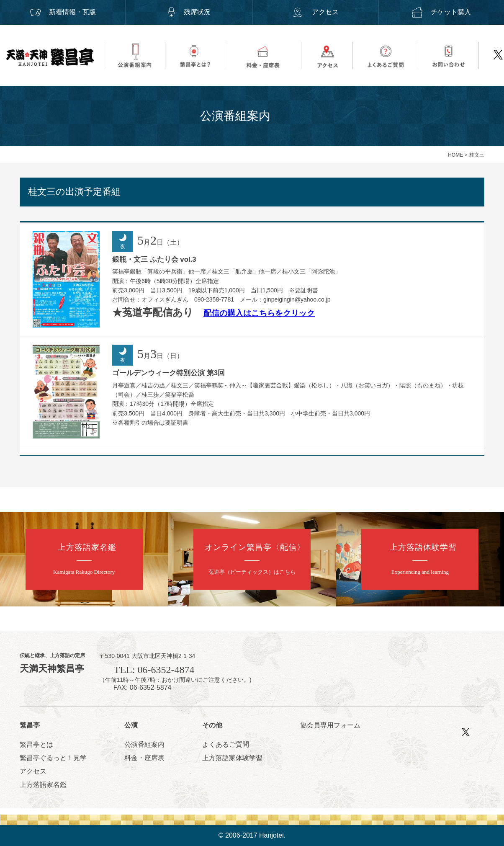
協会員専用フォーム (330, 725)
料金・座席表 (144, 758)
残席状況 (189, 12)
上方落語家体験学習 (232, 758)
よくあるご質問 (226, 744)
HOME (455, 155)
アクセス (315, 12)
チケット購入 (441, 12)
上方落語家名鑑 (43, 785)
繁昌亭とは (36, 744)
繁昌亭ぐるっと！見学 (53, 758)
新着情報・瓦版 (63, 12)
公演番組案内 (144, 744)
